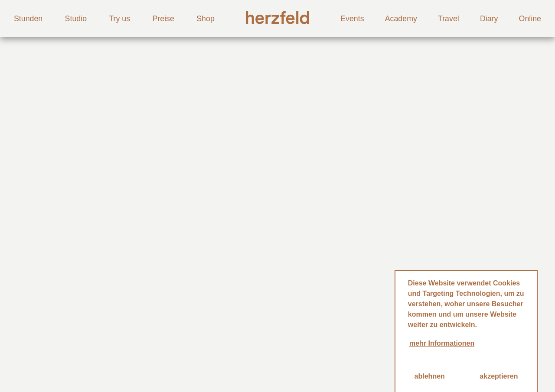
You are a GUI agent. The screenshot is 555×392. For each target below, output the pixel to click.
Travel (449, 19)
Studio (76, 19)
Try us (119, 19)
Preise (163, 19)
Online (530, 19)
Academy (401, 19)
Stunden (28, 19)
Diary (489, 19)
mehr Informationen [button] (442, 343)
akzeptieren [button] (499, 376)
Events (352, 19)
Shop (206, 19)
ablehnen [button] (430, 376)
